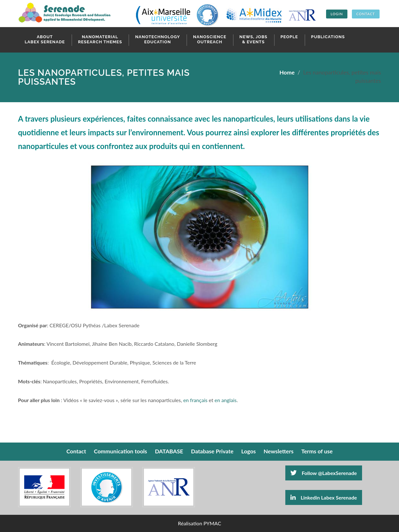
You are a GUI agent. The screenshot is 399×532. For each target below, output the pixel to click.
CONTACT (366, 14)
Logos (249, 451)
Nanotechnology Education (157, 39)
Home (287, 72)
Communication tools (121, 451)
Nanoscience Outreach (210, 39)
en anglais (226, 400)
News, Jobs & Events (253, 39)
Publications (328, 37)
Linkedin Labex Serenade (324, 497)
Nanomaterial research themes (100, 39)
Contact (76, 451)
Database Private (212, 451)
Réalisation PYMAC (200, 523)
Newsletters (279, 451)
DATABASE (169, 451)
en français (195, 400)
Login (337, 14)
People (289, 37)
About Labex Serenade (45, 39)
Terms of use (317, 451)
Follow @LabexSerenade (324, 473)
